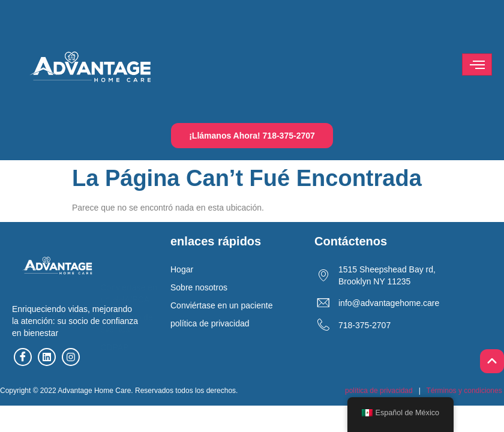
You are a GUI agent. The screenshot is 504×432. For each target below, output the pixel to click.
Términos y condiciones (464, 391)
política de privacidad (379, 391)
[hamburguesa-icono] (477, 64)
